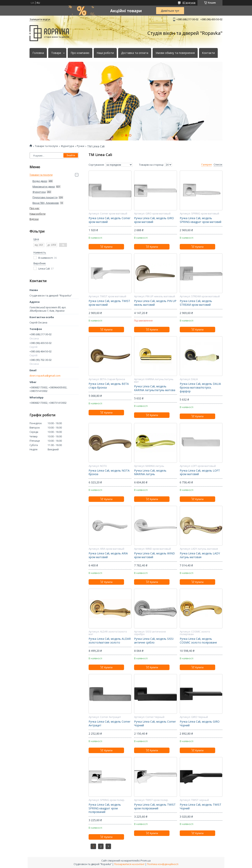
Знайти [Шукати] (71, 155)
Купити (108, 247)
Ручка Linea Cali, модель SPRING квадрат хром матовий (201, 220)
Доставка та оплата (135, 53)
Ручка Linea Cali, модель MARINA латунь (150, 472)
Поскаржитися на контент (129, 864)
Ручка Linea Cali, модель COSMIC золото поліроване (198, 641)
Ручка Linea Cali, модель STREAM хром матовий (196, 303)
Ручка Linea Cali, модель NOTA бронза (109, 472)
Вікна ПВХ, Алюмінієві (46, 203)
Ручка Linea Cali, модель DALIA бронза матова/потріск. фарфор (200, 388)
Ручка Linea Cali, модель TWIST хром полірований (155, 807)
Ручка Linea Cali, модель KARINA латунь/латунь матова (155, 388)
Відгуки (34, 219)
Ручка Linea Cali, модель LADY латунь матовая (200, 555)
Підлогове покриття (45, 197)
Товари (56, 53)
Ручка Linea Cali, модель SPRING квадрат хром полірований (105, 808)
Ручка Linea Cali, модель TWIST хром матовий (109, 303)
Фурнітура (67, 146)
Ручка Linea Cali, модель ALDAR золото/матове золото (110, 641)
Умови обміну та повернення (175, 53)
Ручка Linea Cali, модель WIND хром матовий (154, 555)
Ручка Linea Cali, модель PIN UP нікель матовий (155, 303)
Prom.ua (146, 861)
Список (218, 165)
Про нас (34, 208)
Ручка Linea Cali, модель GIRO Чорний (200, 723)
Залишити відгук (40, 19)
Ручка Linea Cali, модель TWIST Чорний (201, 807)
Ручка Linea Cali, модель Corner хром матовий (109, 220)
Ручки (81, 146)
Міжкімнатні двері (44, 187)
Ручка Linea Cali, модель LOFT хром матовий (200, 472)
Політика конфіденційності (163, 864)
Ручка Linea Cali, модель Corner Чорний (155, 723)
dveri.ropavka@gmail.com (45, 376)
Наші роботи (105, 53)
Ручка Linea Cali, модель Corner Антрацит (109, 723)
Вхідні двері (40, 181)
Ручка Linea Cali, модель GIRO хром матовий (154, 220)
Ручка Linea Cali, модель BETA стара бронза (109, 386)
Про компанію (80, 53)
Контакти (208, 53)
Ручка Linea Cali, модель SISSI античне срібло (154, 641)
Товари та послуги (46, 146)
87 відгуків (189, 3)
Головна (38, 53)
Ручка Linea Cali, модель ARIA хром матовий (108, 555)
